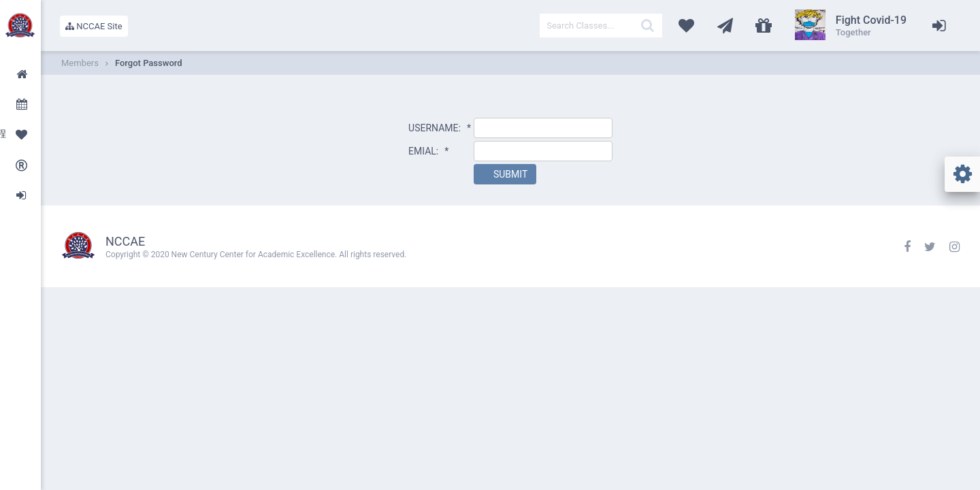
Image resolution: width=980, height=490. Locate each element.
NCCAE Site (94, 26)
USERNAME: (440, 128)
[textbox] (601, 26)
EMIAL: (428, 151)
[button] (505, 174)
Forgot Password (149, 63)
